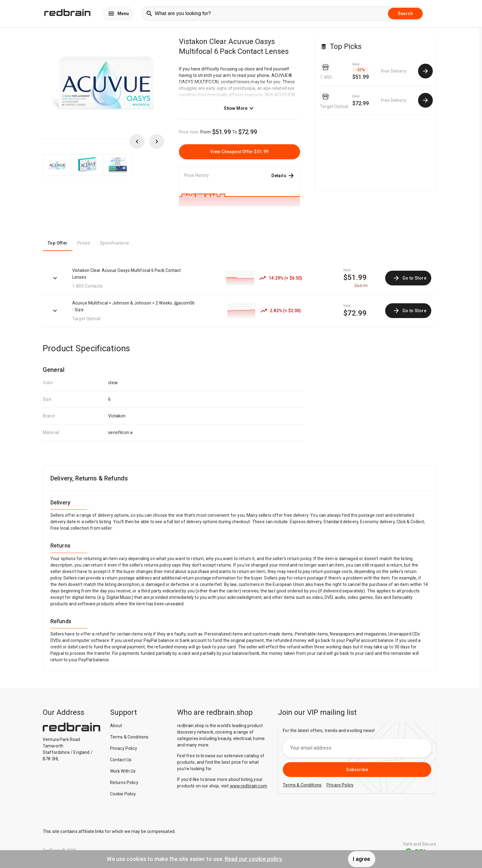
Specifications (115, 245)
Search (405, 14)
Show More (239, 109)
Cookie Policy (123, 795)
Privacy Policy (124, 750)
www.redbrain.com (249, 787)
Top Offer (58, 245)
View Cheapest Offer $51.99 (239, 153)
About (116, 727)
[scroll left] (137, 143)
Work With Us (123, 772)
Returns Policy (124, 784)
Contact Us (121, 761)
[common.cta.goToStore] (425, 72)
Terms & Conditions (129, 738)
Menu (118, 14)
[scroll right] (157, 143)
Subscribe (357, 771)
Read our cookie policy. (254, 859)
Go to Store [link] (409, 279)
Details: (283, 177)
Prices (84, 245)
